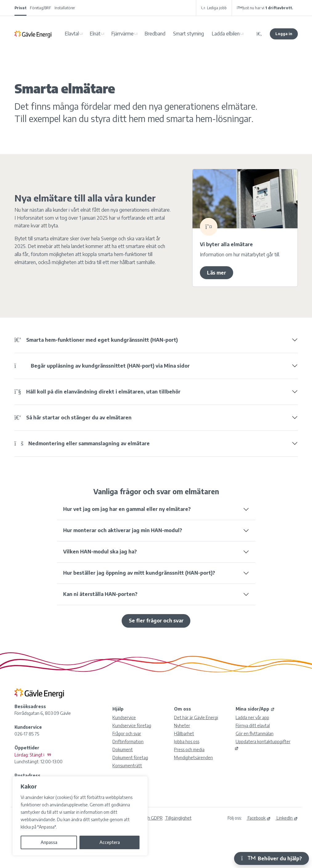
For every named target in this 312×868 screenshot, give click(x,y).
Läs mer (217, 273)
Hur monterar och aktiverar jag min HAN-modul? (123, 530)
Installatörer (65, 8)
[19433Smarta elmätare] (245, 199)
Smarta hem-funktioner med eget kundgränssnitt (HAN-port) (96, 340)
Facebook (259, 818)
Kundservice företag (132, 725)
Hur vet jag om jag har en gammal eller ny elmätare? (127, 509)
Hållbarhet (184, 734)
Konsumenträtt (127, 766)
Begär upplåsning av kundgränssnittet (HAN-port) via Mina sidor (102, 366)
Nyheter (182, 725)
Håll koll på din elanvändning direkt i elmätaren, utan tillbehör (97, 392)
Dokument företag (130, 758)
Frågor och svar (127, 734)
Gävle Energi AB (33, 34)
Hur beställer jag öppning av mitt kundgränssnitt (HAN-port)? (139, 573)
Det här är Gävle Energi (196, 717)
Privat (20, 8)
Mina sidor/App (255, 709)
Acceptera (110, 842)
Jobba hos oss (187, 742)
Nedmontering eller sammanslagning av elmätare (82, 443)
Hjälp (118, 709)
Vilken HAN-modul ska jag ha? (100, 552)
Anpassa (49, 842)
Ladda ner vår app (252, 717)
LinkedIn (287, 818)
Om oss (182, 709)
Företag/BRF (41, 8)
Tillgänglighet (178, 818)
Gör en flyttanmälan (255, 734)
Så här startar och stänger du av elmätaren (73, 418)
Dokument (123, 750)
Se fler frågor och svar (156, 621)
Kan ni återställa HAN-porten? (100, 594)
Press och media (189, 750)
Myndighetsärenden (193, 758)
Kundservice (124, 717)
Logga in (284, 34)
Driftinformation (128, 742)
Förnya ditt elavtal (253, 725)
